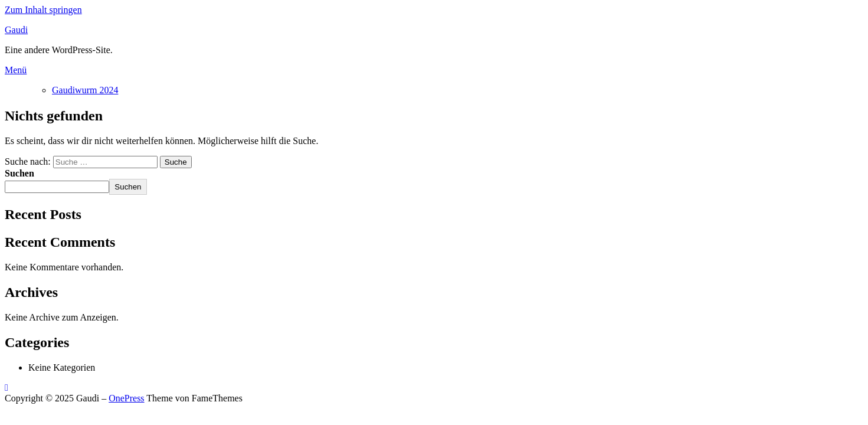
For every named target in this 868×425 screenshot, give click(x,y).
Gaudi (16, 30)
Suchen (19, 173)
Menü (16, 70)
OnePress (126, 398)
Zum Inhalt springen (43, 10)
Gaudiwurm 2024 (85, 90)
